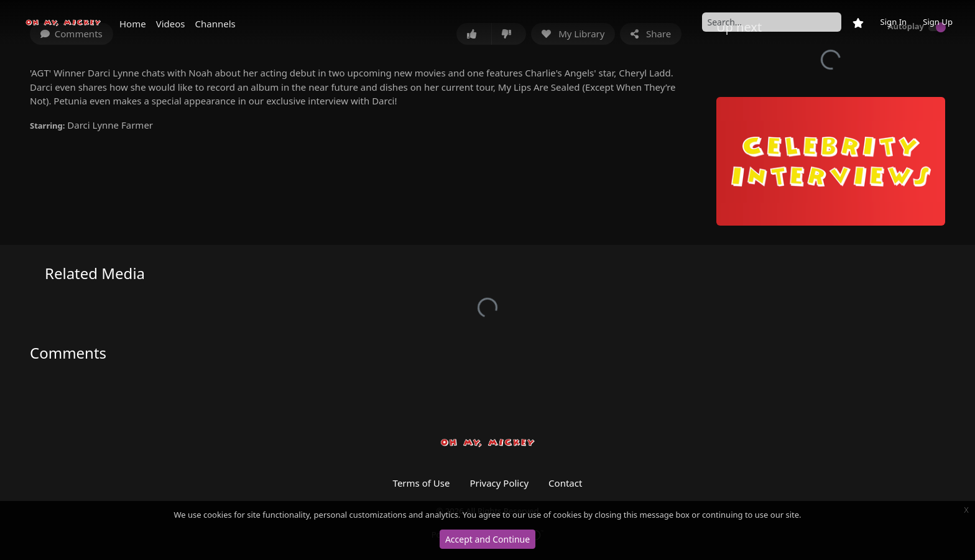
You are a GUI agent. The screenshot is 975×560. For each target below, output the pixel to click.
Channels (215, 24)
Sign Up (938, 22)
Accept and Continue (487, 539)
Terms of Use (422, 483)
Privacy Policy (499, 483)
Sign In (893, 22)
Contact (565, 483)
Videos (171, 24)
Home (133, 24)
